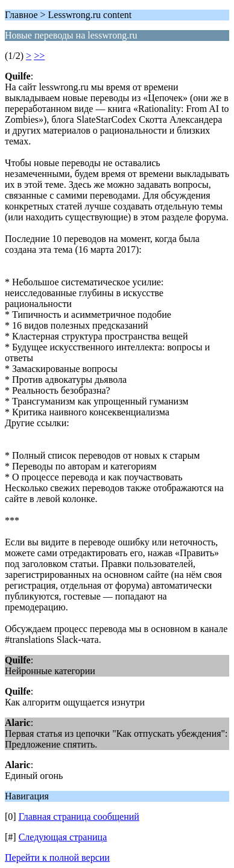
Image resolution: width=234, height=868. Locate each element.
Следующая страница (63, 837)
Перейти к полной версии (57, 857)
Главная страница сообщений (79, 817)
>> (39, 56)
